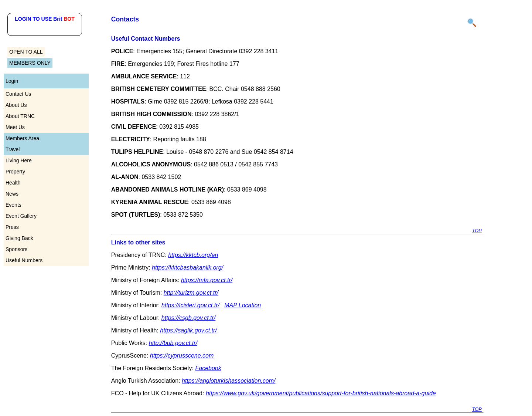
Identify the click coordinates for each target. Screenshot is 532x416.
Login (12, 81)
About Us (16, 105)
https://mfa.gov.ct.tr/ (207, 280)
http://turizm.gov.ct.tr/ (191, 293)
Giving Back (19, 238)
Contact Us (18, 94)
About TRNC (20, 116)
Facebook (208, 368)
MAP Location (243, 305)
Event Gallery (21, 216)
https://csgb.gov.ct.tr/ (188, 318)
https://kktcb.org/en (193, 255)
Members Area (22, 138)
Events (13, 205)
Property (15, 172)
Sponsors (16, 249)
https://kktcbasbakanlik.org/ (187, 268)
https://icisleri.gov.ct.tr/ (190, 305)
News (12, 194)
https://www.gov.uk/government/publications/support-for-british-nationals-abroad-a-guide (321, 393)
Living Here (19, 160)
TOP (477, 231)
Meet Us (15, 127)
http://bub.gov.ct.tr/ (173, 343)
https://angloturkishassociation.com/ (229, 381)
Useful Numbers (24, 260)
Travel (13, 149)
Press (12, 227)
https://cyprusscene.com (182, 356)
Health (13, 183)
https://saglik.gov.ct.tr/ (188, 330)
